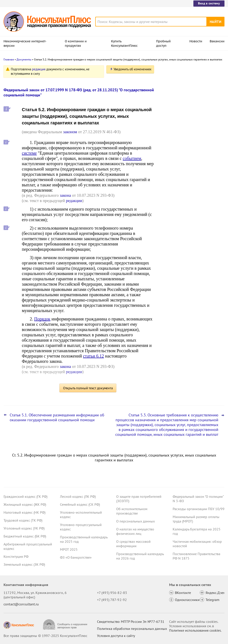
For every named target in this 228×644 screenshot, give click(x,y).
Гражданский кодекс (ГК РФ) (25, 496)
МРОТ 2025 (69, 549)
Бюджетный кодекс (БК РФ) (25, 536)
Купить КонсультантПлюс (124, 43)
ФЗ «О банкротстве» (76, 557)
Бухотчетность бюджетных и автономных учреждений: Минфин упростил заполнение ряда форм (188, 135)
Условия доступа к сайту (116, 636)
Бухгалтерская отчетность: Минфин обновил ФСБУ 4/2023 (189, 156)
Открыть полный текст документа (88, 388)
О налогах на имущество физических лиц (135, 531)
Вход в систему (209, 3)
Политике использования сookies (195, 630)
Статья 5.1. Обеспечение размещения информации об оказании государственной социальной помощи (57, 417)
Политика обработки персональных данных (132, 629)
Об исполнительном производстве (132, 511)
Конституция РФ (16, 556)
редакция (39, 69)
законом (70, 132)
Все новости (172, 168)
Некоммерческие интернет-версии (25, 43)
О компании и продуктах (76, 43)
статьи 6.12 (93, 356)
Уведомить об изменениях (133, 69)
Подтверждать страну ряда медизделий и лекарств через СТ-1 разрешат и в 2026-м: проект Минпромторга (192, 91)
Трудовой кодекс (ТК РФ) (23, 520)
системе (29, 153)
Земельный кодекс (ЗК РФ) (24, 564)
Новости (196, 41)
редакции (74, 201)
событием (132, 158)
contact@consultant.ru (21, 604)
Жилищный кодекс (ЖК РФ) (25, 504)
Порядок (42, 319)
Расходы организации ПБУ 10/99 (199, 509)
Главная (9, 59)
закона (65, 195)
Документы (24, 59)
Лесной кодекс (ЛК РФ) (78, 496)
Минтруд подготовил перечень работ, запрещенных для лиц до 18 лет (190, 113)
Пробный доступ (163, 43)
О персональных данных (135, 521)
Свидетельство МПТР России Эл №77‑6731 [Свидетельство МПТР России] (131, 622)
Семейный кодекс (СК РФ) (80, 504)
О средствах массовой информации (133, 544)
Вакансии (217, 41)
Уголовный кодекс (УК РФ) (24, 528)
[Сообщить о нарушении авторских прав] (66, 624)
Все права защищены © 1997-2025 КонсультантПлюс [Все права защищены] (45, 636)
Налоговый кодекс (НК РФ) (24, 512)
